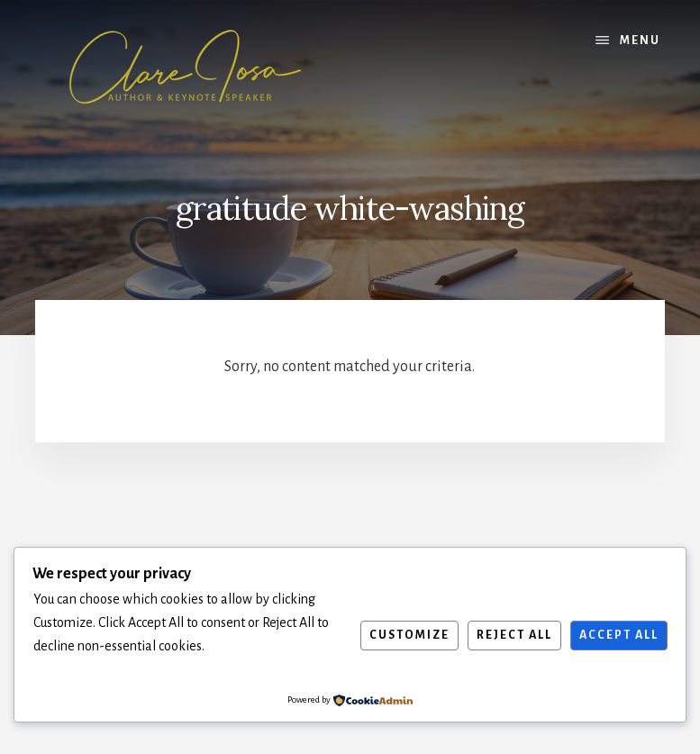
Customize (409, 635)
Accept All (619, 635)
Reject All (514, 635)
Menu (640, 41)
